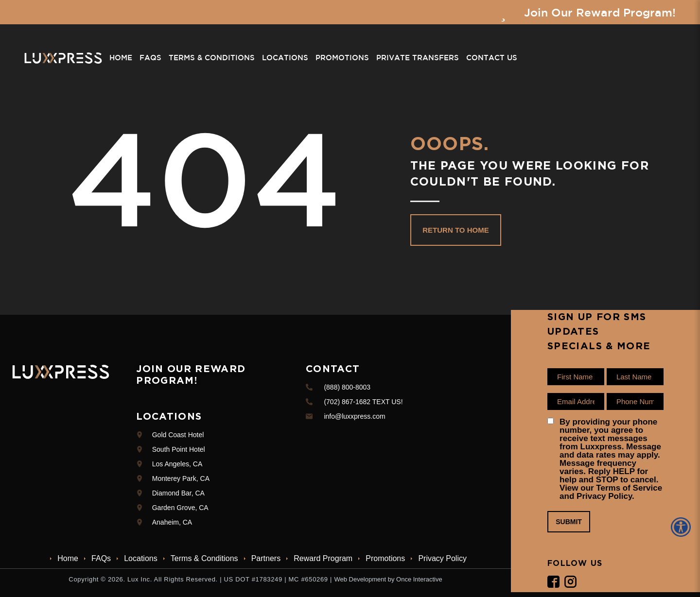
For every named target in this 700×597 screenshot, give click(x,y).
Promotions (342, 58)
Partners (266, 558)
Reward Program (323, 558)
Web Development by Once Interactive (388, 579)
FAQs (150, 58)
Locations (285, 58)
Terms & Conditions (212, 58)
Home (121, 58)
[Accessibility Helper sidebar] (682, 527)
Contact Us (492, 58)
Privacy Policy (442, 558)
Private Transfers (418, 58)
